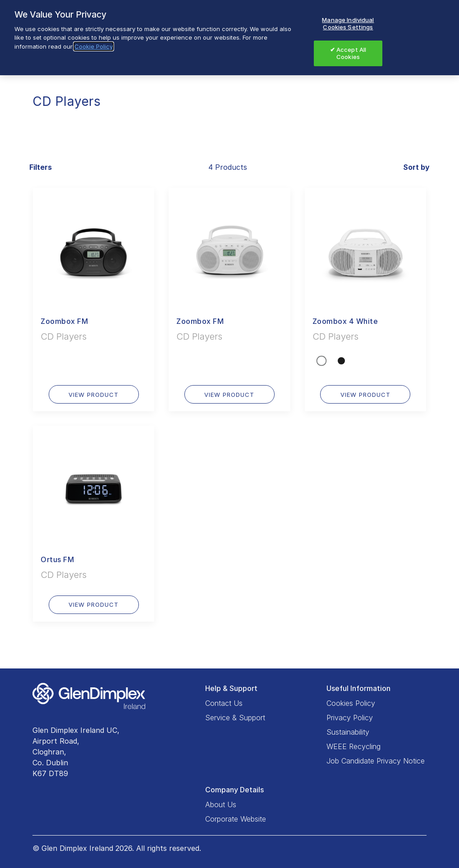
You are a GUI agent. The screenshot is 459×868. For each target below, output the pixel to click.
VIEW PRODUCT (94, 395)
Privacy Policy (350, 718)
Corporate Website (236, 819)
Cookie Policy (94, 46)
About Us (221, 804)
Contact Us (224, 703)
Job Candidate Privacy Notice (376, 761)
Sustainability (348, 732)
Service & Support (235, 718)
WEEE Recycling (353, 746)
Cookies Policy (351, 703)
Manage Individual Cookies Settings (348, 23)
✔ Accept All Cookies (348, 53)
